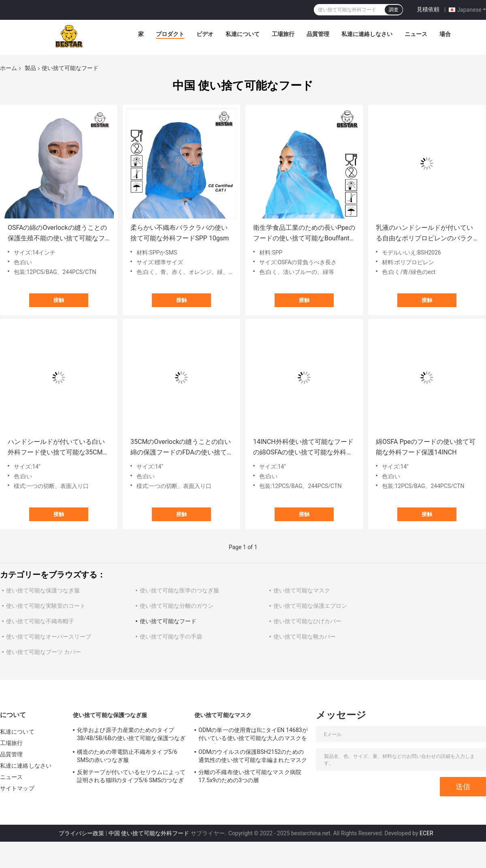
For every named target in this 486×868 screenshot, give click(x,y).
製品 (30, 68)
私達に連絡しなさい (367, 34)
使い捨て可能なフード (168, 621)
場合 (445, 34)
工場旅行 (283, 34)
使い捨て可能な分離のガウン (177, 606)
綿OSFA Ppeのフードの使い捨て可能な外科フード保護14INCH (426, 447)
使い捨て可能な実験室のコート (46, 606)
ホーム (9, 68)
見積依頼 (428, 9)
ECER (426, 833)
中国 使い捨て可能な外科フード (149, 833)
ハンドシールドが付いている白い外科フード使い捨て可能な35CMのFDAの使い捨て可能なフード (58, 448)
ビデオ (205, 34)
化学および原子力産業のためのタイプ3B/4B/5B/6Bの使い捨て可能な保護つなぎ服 (131, 735)
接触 (59, 300)
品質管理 (318, 34)
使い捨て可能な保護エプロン (310, 606)
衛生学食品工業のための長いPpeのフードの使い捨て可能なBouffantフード (304, 234)
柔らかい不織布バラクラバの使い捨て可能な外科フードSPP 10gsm (180, 233)
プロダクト (170, 34)
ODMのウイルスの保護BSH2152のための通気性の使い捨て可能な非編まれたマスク (253, 756)
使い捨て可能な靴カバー (305, 637)
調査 (394, 10)
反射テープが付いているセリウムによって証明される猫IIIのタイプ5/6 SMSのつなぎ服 (131, 777)
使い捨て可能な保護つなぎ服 (43, 590)
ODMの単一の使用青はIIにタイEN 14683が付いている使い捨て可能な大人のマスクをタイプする (253, 735)
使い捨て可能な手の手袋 (171, 637)
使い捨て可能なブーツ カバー (44, 652)
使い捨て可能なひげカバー (307, 621)
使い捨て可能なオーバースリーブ (49, 637)
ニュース (416, 34)
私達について (243, 34)
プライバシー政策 (81, 833)
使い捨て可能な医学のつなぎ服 (179, 590)
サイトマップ (17, 788)
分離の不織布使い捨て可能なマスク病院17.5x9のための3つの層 (250, 776)
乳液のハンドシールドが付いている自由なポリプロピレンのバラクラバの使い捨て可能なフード (424, 234)
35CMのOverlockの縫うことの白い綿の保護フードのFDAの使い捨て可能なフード (181, 448)
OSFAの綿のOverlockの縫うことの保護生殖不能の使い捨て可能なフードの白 (57, 234)
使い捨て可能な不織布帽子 (40, 621)
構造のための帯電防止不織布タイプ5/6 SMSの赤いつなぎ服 (127, 756)
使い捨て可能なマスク (302, 590)
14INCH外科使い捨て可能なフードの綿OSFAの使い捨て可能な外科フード (303, 448)
